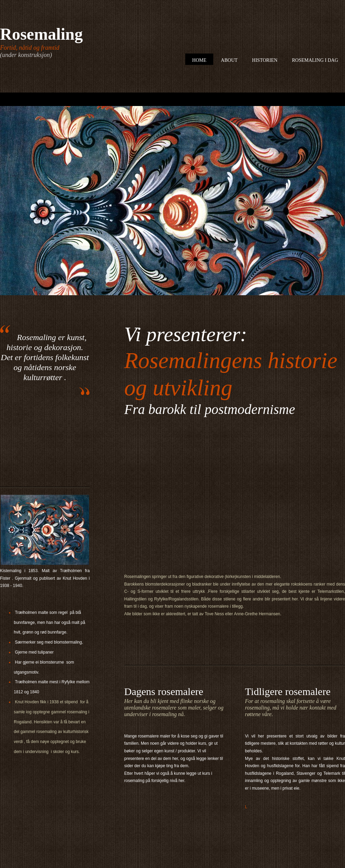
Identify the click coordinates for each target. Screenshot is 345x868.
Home (199, 60)
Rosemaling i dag (315, 60)
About (229, 60)
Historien (265, 60)
